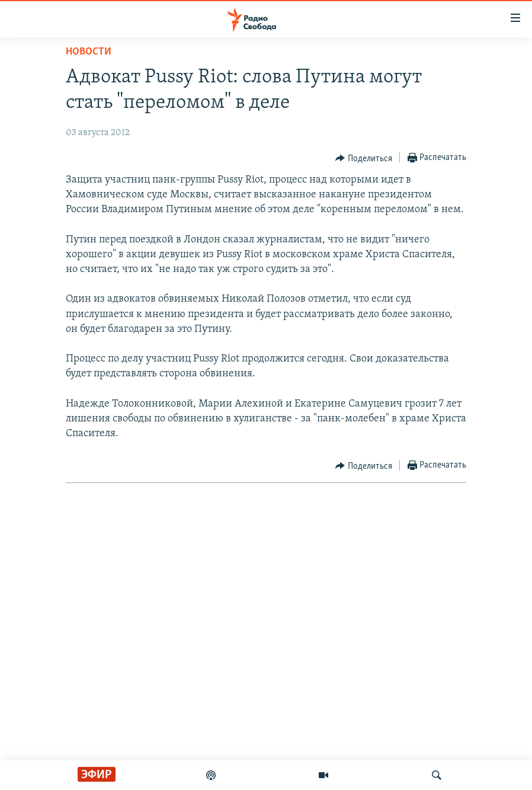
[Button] (364, 158)
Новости (89, 52)
